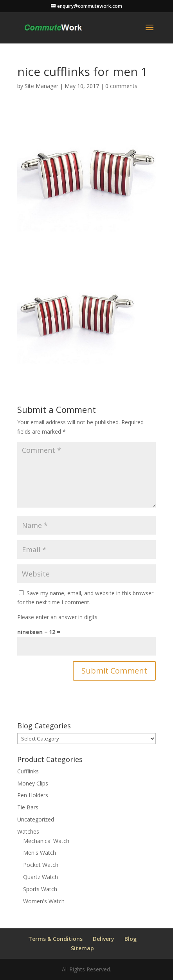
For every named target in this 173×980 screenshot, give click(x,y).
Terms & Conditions (55, 939)
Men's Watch (40, 853)
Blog (131, 939)
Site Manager (41, 86)
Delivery (104, 939)
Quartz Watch (41, 877)
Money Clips (33, 783)
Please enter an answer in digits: (58, 617)
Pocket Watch (41, 865)
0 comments (121, 86)
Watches (28, 831)
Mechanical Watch (46, 841)
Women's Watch (44, 901)
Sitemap (82, 948)
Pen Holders (33, 795)
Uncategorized (36, 819)
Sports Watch (40, 889)
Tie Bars (28, 807)
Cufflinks (28, 771)
